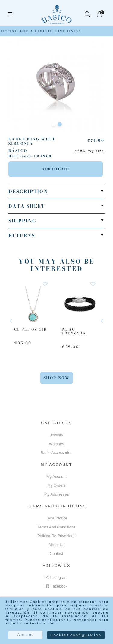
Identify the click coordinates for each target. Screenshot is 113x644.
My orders (56, 485)
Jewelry (56, 435)
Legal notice (56, 518)
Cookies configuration (76, 635)
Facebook (56, 586)
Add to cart (56, 169)
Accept (25, 635)
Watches (56, 444)
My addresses (57, 494)
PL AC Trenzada (74, 331)
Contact (56, 553)
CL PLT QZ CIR (31, 329)
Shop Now (56, 378)
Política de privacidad (56, 536)
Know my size (89, 151)
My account (56, 477)
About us (56, 545)
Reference (20, 156)
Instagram (57, 577)
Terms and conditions (56, 527)
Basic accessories (56, 453)
